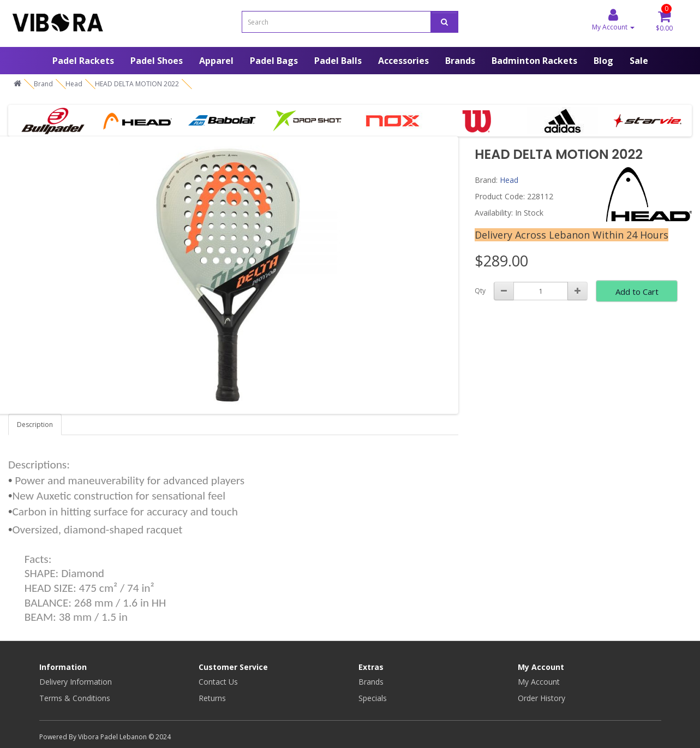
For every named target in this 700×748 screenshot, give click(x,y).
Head (509, 180)
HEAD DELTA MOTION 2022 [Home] (137, 84)
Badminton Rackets (534, 61)
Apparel (216, 61)
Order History (542, 698)
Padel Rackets (83, 61)
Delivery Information (76, 682)
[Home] (17, 84)
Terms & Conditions (75, 698)
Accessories (403, 61)
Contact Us (218, 682)
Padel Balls (338, 61)
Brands (460, 61)
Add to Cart (637, 292)
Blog (603, 61)
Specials (373, 698)
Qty (480, 291)
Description (35, 425)
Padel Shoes (157, 61)
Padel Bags (274, 61)
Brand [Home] (43, 84)
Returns (212, 698)
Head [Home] (74, 84)
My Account (539, 682)
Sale (639, 61)
